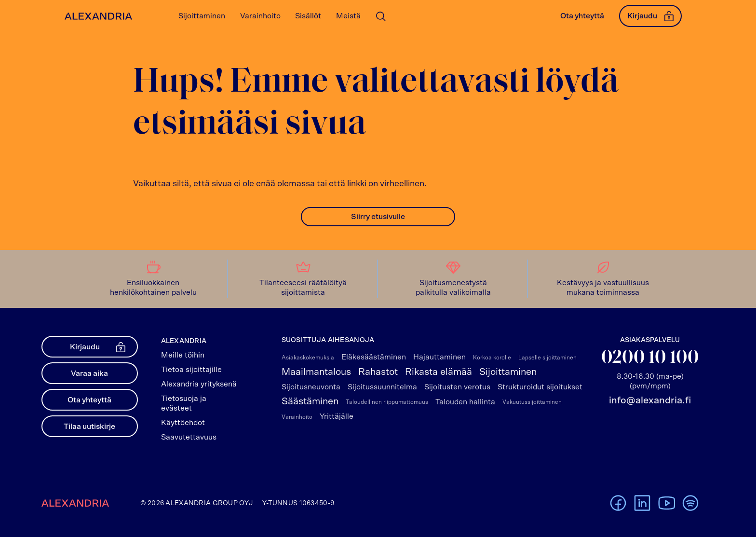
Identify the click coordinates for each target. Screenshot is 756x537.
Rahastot (378, 372)
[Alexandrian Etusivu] (96, 16)
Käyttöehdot (183, 423)
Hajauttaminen (439, 357)
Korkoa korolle (492, 358)
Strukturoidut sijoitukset (540, 387)
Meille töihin (183, 355)
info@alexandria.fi (650, 400)
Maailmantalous (316, 372)
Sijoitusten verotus (457, 387)
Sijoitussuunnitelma (382, 387)
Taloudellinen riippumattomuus (387, 402)
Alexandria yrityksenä (199, 384)
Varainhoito (297, 417)
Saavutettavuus (189, 437)
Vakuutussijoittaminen (532, 402)
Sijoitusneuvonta (311, 387)
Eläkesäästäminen (374, 357)
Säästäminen (310, 401)
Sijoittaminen (508, 372)
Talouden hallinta (465, 402)
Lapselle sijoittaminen (547, 358)
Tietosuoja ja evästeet (184, 403)
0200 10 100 (650, 358)
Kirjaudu (650, 16)
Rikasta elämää (439, 372)
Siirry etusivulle (378, 217)
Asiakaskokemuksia (308, 358)
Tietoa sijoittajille (191, 370)
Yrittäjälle (337, 416)
